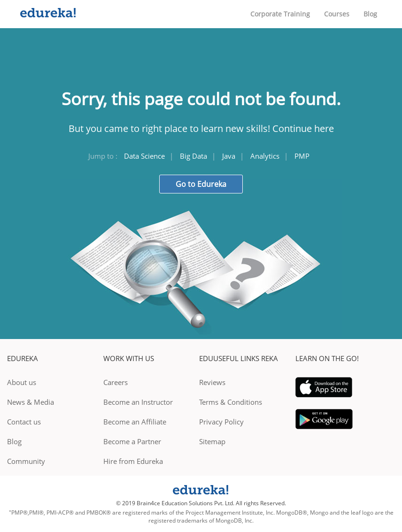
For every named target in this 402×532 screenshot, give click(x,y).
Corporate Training (280, 14)
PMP (302, 156)
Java (229, 156)
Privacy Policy (221, 422)
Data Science (144, 156)
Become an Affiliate (135, 422)
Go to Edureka (201, 184)
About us (22, 382)
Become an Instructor (138, 402)
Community (26, 461)
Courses (337, 14)
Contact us (24, 422)
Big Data (193, 156)
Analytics (265, 156)
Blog (370, 14)
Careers (116, 382)
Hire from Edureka (133, 461)
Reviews (212, 382)
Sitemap (212, 441)
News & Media (31, 402)
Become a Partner (132, 441)
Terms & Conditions (231, 402)
